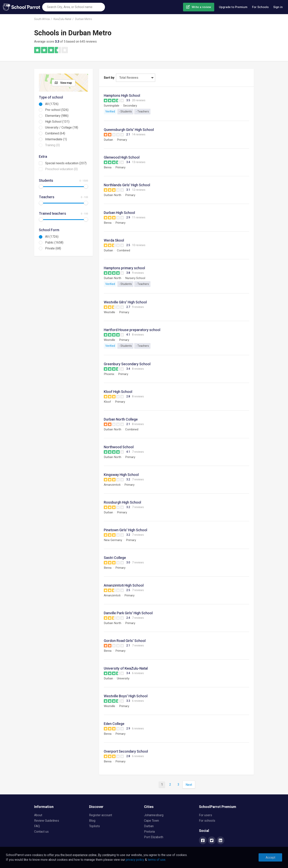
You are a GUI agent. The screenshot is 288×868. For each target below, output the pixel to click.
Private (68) (53, 248)
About (38, 815)
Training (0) (52, 145)
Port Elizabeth (154, 837)
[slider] (41, 186)
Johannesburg (154, 815)
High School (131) (57, 122)
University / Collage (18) (62, 128)
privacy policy (135, 860)
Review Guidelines (47, 821)
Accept (270, 858)
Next (189, 785)
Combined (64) (55, 133)
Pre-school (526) (57, 110)
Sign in (278, 7)
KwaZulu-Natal (62, 19)
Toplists (94, 826)
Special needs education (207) (66, 163)
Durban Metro (84, 19)
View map (66, 83)
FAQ (37, 826)
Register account (101, 815)
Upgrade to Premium (233, 7)
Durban (149, 826)
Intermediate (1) (56, 139)
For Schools (260, 7)
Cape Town (151, 821)
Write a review (201, 7)
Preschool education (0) (61, 169)
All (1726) (52, 104)
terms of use (157, 860)
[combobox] (74, 7)
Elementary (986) (57, 116)
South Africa (42, 19)
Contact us (41, 832)
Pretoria (149, 832)
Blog (92, 821)
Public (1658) (54, 243)
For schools (207, 821)
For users (206, 815)
